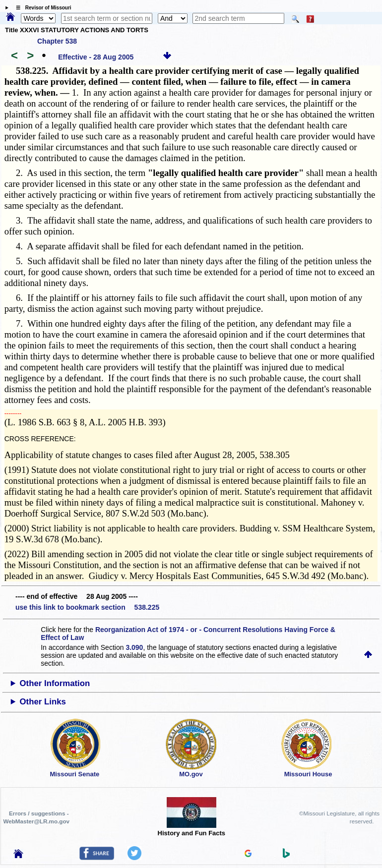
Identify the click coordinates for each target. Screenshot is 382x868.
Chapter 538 (57, 41)
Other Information (55, 683)
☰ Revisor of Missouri (41, 8)
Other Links (43, 702)
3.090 (134, 647)
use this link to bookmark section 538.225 (87, 607)
